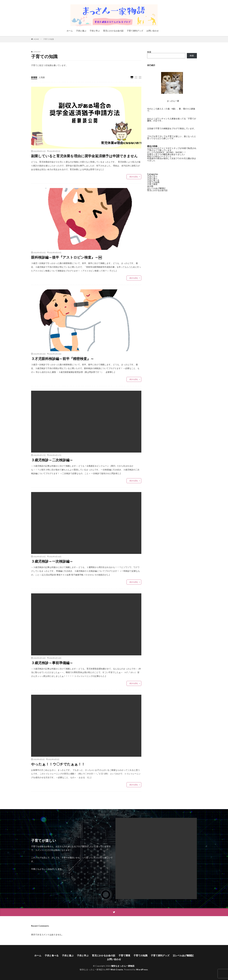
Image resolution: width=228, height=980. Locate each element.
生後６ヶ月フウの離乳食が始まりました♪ (166, 154)
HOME (36, 39)
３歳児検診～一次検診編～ (52, 561)
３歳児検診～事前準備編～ (52, 663)
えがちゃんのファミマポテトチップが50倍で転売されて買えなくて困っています (172, 149)
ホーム (70, 31)
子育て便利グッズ (135, 31)
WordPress (142, 969)
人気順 (42, 77)
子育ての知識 (49, 39)
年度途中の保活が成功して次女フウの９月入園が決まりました (172, 159)
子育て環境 (152, 184)
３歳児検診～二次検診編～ (52, 460)
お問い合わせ (153, 31)
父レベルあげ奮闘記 (156, 188)
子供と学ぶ (95, 31)
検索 (149, 52)
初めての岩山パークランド (159, 156)
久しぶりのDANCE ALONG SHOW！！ (167, 152)
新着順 (34, 77)
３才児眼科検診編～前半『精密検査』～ (63, 359)
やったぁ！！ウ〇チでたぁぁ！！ (58, 764)
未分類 (150, 186)
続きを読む (134, 177)
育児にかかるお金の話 (113, 31)
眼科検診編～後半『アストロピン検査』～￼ (66, 257)
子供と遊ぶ (81, 31)
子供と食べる (153, 180)
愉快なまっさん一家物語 (123, 966)
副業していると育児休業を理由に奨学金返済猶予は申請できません (84, 156)
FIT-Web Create (115, 969)
